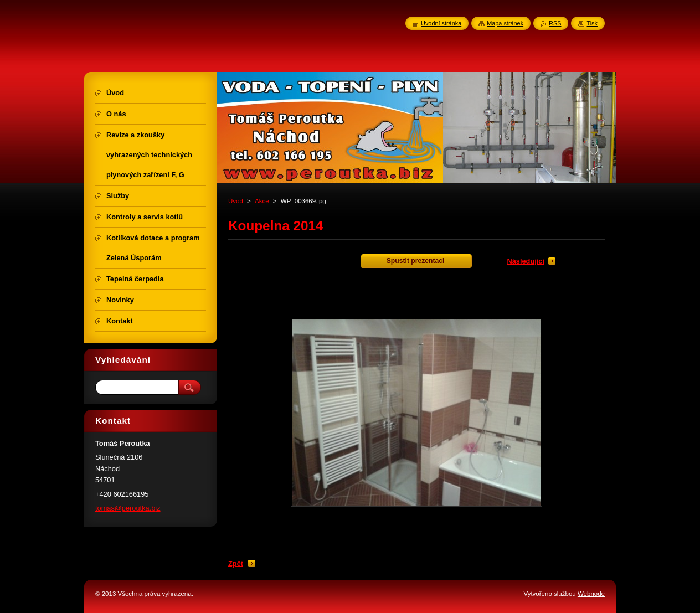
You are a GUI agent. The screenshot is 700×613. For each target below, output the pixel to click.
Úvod (236, 201)
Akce (262, 201)
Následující (526, 261)
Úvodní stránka (441, 23)
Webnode (591, 594)
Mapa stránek (505, 23)
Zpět (236, 563)
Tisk (592, 23)
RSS (555, 23)
